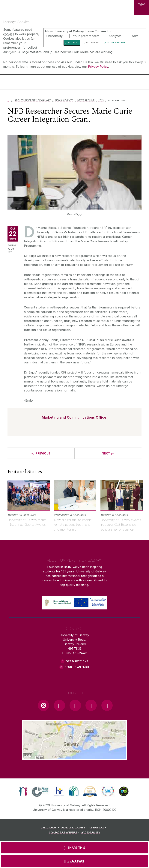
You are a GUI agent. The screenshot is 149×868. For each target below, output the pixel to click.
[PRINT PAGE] (74, 861)
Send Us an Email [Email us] (77, 667)
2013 (101, 100)
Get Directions (77, 661)
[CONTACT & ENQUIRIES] (65, 832)
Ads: (135, 36)
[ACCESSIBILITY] (91, 832)
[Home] (9, 100)
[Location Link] (75, 757)
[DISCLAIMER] (51, 828)
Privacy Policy (98, 67)
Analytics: (115, 36)
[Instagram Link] (43, 705)
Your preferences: (86, 36)
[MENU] (141, 7)
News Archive (86, 100)
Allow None (92, 43)
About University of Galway (33, 100)
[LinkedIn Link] (91, 705)
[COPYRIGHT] (98, 828)
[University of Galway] (20, 83)
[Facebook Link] (59, 705)
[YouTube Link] (75, 705)
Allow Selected (116, 43)
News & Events (64, 100)
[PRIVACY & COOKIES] (75, 828)
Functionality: (54, 36)
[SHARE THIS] (74, 848)
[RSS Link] (107, 705)
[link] (23, 791)
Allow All (74, 43)
